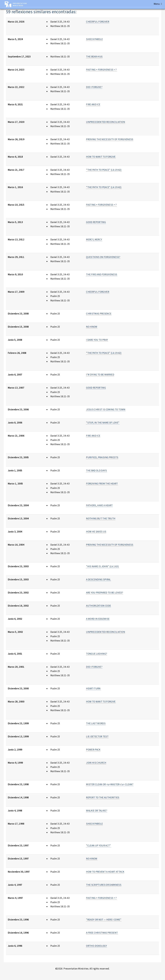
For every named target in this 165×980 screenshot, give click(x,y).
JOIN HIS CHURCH (96, 763)
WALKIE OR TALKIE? (97, 811)
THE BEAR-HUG (94, 57)
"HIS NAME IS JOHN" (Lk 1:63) (102, 566)
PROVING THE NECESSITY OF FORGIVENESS (110, 139)
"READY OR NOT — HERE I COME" (104, 920)
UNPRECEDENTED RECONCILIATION (106, 122)
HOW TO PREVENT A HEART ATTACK (105, 872)
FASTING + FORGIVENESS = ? (101, 70)
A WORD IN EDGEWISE (98, 619)
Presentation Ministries (20, 4)
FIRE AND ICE (93, 104)
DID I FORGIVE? (94, 87)
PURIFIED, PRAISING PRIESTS (102, 457)
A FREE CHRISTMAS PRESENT (102, 933)
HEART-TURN (93, 688)
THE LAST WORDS (96, 723)
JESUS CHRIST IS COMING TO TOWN (106, 409)
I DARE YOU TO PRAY (97, 340)
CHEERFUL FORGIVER (98, 22)
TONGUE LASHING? (97, 654)
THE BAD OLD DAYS (96, 470)
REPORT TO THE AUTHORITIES (103, 797)
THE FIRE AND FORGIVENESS (102, 274)
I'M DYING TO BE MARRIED (100, 375)
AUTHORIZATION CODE (98, 606)
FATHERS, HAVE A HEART (99, 505)
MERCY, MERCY (94, 240)
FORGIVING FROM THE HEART (102, 484)
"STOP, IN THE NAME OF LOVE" (103, 423)
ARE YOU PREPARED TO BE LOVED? (105, 593)
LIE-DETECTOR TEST (97, 736)
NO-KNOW (92, 327)
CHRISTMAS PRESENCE (99, 314)
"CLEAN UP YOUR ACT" (98, 845)
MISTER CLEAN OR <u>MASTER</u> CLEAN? (110, 784)
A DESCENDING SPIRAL (98, 579)
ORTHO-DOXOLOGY (96, 946)
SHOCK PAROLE (94, 39)
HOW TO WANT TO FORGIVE (101, 157)
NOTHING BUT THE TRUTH (101, 518)
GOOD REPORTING (96, 222)
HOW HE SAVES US (96, 532)
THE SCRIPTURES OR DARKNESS (104, 885)
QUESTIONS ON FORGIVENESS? (103, 257)
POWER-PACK (93, 750)
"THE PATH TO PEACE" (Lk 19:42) (104, 170)
